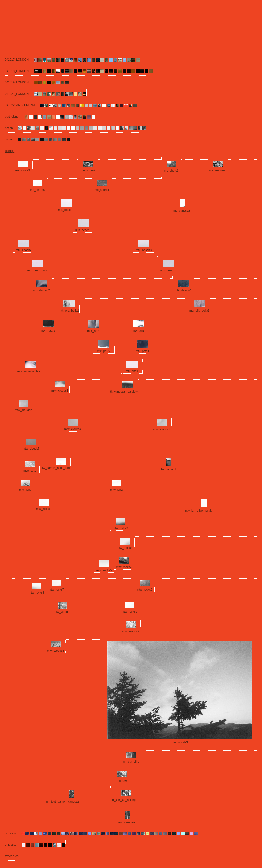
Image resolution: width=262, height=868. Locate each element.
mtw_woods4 (55, 651)
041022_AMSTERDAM (20, 105)
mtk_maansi (48, 331)
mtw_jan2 (116, 490)
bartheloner (12, 117)
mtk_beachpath (37, 270)
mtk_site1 (132, 371)
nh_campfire (131, 762)
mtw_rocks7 (56, 590)
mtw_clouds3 (162, 429)
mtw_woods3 (179, 742)
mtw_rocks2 (120, 528)
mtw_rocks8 (36, 593)
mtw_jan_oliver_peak (198, 511)
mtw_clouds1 (60, 391)
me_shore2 (88, 170)
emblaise (11, 845)
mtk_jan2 (93, 331)
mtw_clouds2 (23, 410)
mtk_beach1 (66, 210)
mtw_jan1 (30, 471)
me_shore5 (37, 190)
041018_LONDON (17, 71)
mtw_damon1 (167, 469)
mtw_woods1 (62, 612)
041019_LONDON (17, 82)
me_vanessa (182, 211)
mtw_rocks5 (104, 570)
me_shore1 (171, 171)
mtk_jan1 (138, 331)
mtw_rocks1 (44, 509)
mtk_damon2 (42, 290)
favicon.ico (12, 856)
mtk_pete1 (142, 351)
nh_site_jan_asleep (123, 800)
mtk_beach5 (168, 270)
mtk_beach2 (83, 230)
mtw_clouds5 (31, 449)
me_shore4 (102, 190)
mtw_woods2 (131, 631)
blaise (9, 139)
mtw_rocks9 (129, 612)
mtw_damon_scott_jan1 (55, 468)
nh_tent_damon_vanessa (63, 802)
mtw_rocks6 (145, 590)
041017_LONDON (17, 60)
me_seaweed (218, 170)
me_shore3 (23, 170)
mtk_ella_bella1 (199, 311)
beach (9, 128)
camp (10, 151)
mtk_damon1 (183, 290)
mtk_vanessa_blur (29, 371)
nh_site (122, 781)
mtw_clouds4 (73, 429)
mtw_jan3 (25, 490)
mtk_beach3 (144, 250)
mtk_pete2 (104, 351)
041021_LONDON (17, 94)
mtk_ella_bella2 (69, 311)
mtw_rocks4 (124, 567)
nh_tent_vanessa (124, 822)
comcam (10, 833)
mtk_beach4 (24, 250)
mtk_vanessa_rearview (123, 392)
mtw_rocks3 (124, 548)
